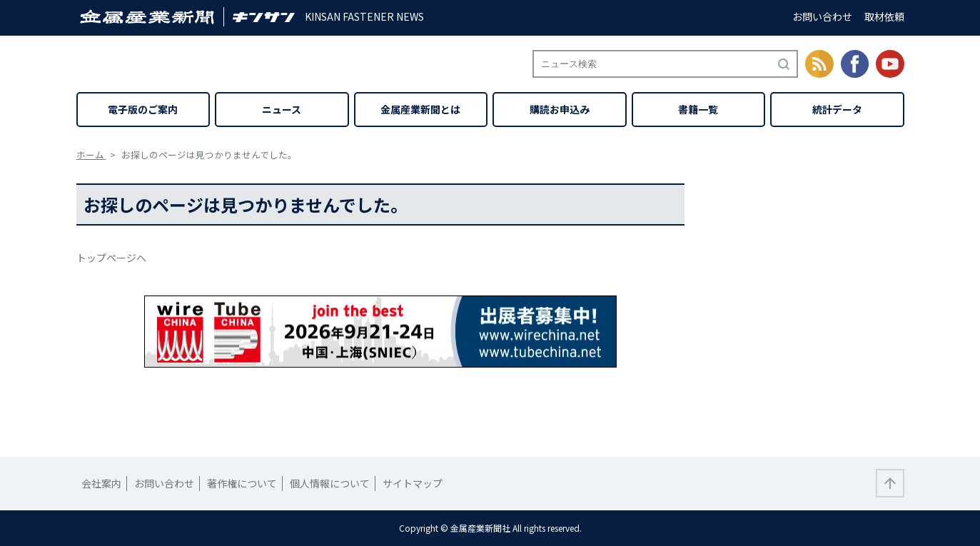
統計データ (837, 109)
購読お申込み (560, 109)
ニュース (282, 109)
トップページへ (111, 258)
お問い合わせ (822, 16)
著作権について (242, 483)
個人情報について (330, 483)
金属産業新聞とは (420, 109)
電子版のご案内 (143, 109)
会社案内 (101, 483)
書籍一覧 (698, 109)
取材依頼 (884, 16)
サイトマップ (413, 483)
